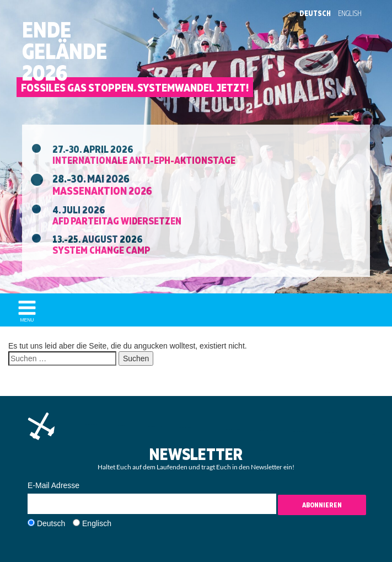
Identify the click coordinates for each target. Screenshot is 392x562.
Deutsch (315, 13)
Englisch (97, 523)
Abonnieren (322, 505)
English (350, 13)
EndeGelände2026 (65, 51)
